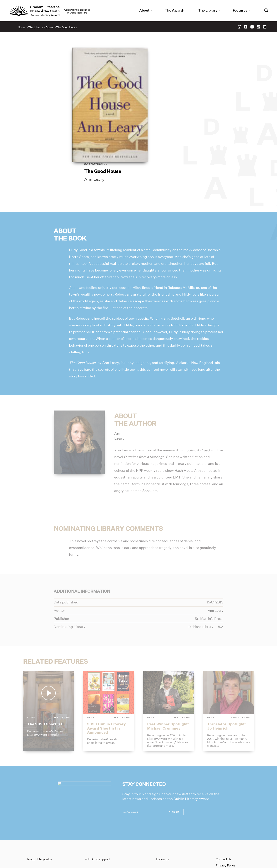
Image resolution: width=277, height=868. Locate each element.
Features (238, 11)
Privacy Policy (226, 828)
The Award (173, 11)
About (145, 11)
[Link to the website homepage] (53, 11)
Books (51, 28)
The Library (206, 11)
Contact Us (224, 822)
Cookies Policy (226, 834)
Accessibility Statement (233, 841)
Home (23, 28)
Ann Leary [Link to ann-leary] (162, 104)
